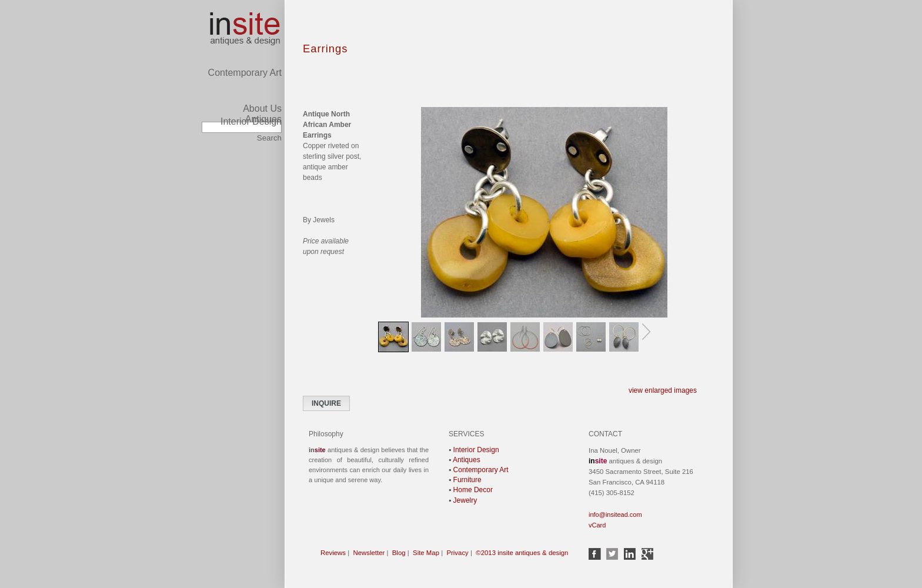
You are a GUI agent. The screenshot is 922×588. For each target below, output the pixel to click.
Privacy (457, 553)
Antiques (263, 97)
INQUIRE (326, 403)
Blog (399, 553)
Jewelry (465, 500)
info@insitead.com (615, 514)
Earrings (325, 49)
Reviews (333, 553)
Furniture (467, 480)
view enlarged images (663, 390)
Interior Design (251, 121)
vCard (597, 525)
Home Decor (473, 490)
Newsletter (369, 553)
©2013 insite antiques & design (522, 553)
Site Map (426, 553)
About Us (262, 108)
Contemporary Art (245, 24)
